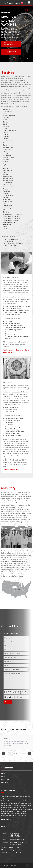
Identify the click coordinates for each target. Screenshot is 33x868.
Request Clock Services (11, 469)
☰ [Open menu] (29, 3)
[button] (20, 58)
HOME (3, 774)
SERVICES (5, 777)
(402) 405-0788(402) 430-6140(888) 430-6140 (15, 835)
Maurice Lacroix (8, 350)
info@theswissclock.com (18, 840)
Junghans (19, 350)
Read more (6, 819)
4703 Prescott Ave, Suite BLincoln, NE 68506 (18, 843)
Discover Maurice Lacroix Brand (10, 44)
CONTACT (5, 783)
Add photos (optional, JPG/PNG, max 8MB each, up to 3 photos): (16, 692)
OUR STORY (5, 780)
